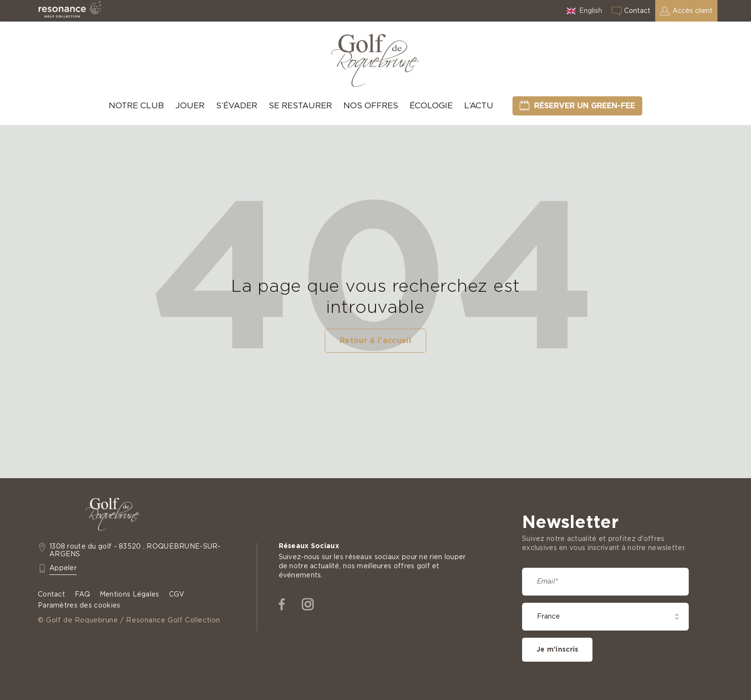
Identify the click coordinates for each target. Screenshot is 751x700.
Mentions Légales (130, 595)
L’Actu (479, 106)
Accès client (693, 11)
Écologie (431, 106)
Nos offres (371, 106)
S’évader (237, 106)
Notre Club (136, 106)
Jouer (190, 106)
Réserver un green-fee (585, 106)
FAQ (82, 595)
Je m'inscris (557, 650)
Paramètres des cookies (79, 606)
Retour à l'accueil (375, 341)
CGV (177, 595)
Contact (637, 11)
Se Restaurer (300, 106)
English (591, 11)
